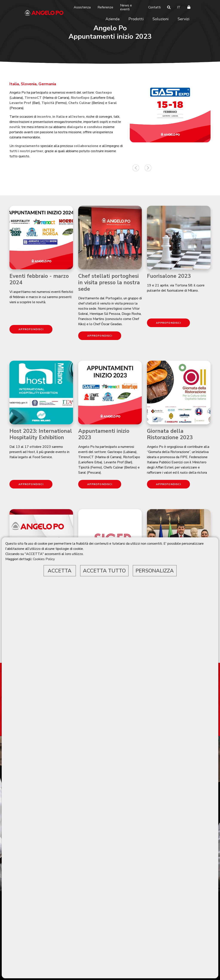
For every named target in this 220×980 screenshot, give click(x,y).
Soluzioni (160, 19)
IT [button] (179, 7)
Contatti (154, 7)
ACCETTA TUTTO (104, 571)
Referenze (105, 7)
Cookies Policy (44, 559)
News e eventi (126, 7)
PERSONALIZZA (155, 571)
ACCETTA (60, 571)
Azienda (112, 19)
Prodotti (136, 19)
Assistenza (82, 7)
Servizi (183, 19)
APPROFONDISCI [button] (31, 329)
